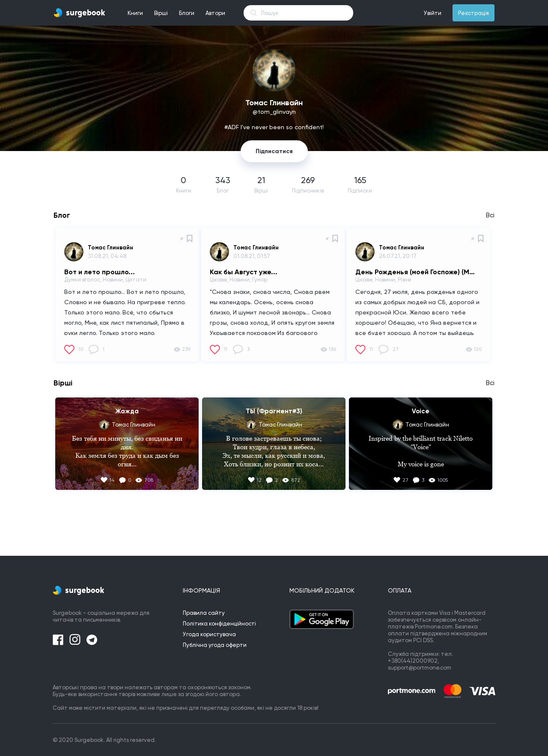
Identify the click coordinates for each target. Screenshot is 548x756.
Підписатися (274, 151)
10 (81, 349)
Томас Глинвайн (110, 248)
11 (226, 349)
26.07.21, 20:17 (398, 256)
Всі (490, 215)
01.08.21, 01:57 (252, 256)
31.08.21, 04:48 (107, 256)
